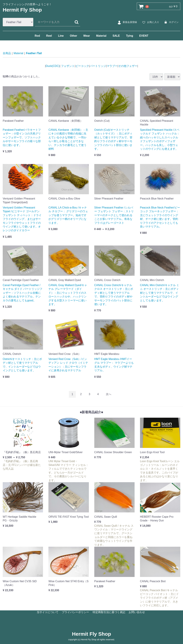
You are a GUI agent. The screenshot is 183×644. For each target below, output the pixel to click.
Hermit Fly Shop (22, 10)
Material (101, 36)
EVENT (144, 36)
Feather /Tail (34, 53)
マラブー (112, 66)
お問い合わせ (137, 612)
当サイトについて (48, 612)
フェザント (67, 66)
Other (73, 36)
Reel (49, 36)
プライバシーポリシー (75, 612)
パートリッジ (98, 66)
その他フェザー (128, 66)
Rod (37, 36)
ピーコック (82, 66)
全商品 (7, 53)
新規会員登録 (127, 22)
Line (61, 36)
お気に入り (150, 22)
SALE (116, 36)
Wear (87, 36)
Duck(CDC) (53, 66)
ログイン (171, 22)
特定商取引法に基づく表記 (109, 612)
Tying (130, 36)
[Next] (109, 394)
